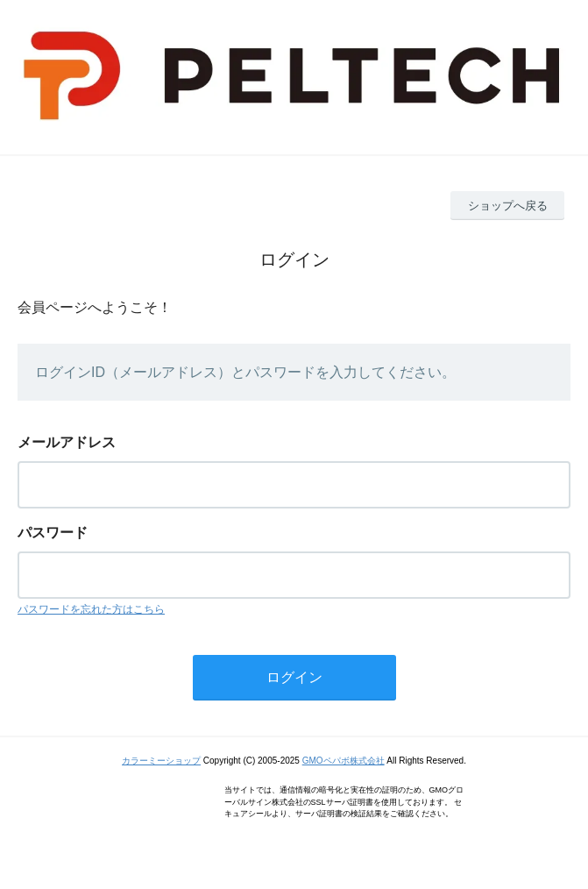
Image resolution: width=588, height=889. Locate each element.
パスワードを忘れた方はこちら (91, 609)
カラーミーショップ (161, 761)
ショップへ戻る (508, 206)
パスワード (53, 533)
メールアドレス (67, 442)
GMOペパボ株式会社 (344, 761)
